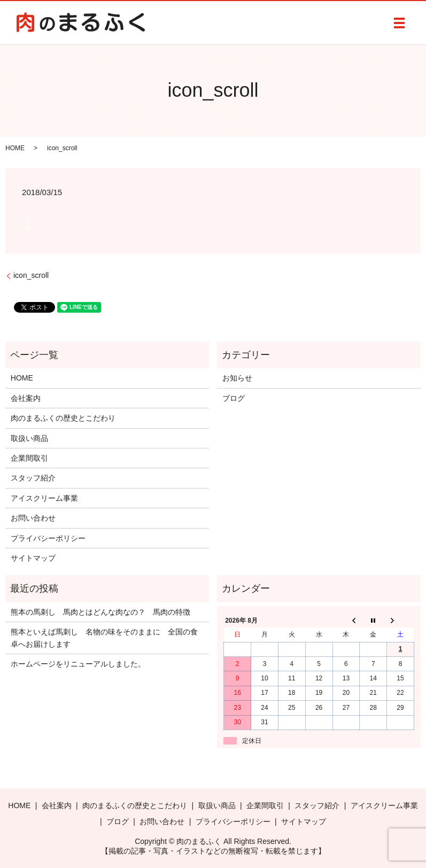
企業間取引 (29, 458)
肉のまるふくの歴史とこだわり (63, 418)
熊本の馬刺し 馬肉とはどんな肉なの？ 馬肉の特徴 (100, 612)
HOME (15, 148)
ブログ (234, 398)
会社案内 (26, 398)
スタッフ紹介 (33, 478)
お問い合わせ (33, 518)
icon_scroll (31, 275)
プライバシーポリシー (48, 538)
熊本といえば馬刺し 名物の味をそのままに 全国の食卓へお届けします (104, 638)
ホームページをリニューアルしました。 (78, 664)
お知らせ (237, 378)
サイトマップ (33, 558)
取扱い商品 (29, 438)
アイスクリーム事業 (44, 498)
